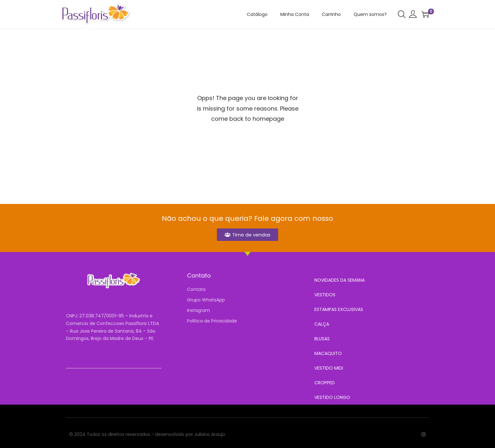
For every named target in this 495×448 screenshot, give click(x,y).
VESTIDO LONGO (332, 397)
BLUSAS (322, 339)
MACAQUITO (328, 353)
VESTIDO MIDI (329, 368)
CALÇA (322, 324)
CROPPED (325, 383)
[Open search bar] (402, 14)
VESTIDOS (325, 295)
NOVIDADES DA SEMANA (340, 280)
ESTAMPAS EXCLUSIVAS (339, 309)
